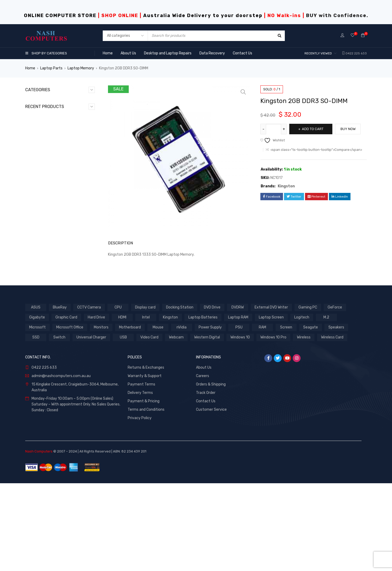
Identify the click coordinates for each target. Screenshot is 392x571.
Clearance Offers (45, 109)
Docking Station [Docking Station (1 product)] (180, 395)
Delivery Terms (140, 480)
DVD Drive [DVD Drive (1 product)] (212, 395)
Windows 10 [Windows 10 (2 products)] (240, 425)
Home (30, 68)
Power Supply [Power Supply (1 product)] (210, 415)
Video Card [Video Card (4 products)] (149, 425)
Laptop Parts (51, 68)
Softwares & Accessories (52, 185)
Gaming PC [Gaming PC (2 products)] (308, 395)
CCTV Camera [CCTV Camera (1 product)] (89, 395)
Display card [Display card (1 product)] (145, 395)
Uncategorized (43, 193)
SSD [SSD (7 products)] (36, 425)
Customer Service (211, 497)
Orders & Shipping (211, 472)
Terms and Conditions (146, 497)
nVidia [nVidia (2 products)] (182, 415)
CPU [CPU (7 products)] (118, 395)
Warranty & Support (145, 463)
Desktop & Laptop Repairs (53, 117)
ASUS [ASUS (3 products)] (36, 395)
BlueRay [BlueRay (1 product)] (60, 395)
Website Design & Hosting (52, 201)
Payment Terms (141, 472)
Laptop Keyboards (46, 159)
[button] (243, 92)
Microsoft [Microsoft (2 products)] (37, 415)
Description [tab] (119, 243)
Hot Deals (39, 151)
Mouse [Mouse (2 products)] (158, 415)
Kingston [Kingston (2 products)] (170, 405)
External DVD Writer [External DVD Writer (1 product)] (271, 395)
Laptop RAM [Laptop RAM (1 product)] (238, 405)
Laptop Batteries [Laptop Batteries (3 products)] (203, 405)
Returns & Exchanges (146, 455)
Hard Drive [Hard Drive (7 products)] (96, 405)
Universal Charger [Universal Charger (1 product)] (91, 425)
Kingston (286, 186)
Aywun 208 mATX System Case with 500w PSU (74, 333)
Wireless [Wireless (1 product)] (304, 425)
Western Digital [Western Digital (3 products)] (207, 425)
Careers (203, 463)
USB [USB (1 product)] (123, 425)
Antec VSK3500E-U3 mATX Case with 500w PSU (72, 299)
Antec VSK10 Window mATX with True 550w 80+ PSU (72, 230)
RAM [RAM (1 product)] (262, 415)
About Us (204, 455)
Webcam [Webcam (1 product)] (176, 425)
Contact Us (206, 489)
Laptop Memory (81, 68)
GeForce (38, 143)
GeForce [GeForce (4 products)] (335, 395)
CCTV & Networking (47, 101)
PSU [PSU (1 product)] (239, 415)
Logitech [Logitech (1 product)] (302, 405)
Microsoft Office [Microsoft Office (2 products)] (70, 415)
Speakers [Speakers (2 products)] (336, 415)
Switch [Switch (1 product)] (59, 425)
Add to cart (313, 129)
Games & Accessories (49, 134)
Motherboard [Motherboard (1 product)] (130, 415)
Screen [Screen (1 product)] (286, 415)
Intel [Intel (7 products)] (146, 405)
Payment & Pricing (144, 489)
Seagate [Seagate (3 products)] (311, 415)
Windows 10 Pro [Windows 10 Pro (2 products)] (273, 425)
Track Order (206, 480)
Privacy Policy (140, 505)
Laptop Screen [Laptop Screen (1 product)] (271, 405)
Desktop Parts (43, 126)
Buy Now (350, 129)
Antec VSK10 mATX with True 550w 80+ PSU (74, 264)
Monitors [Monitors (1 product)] (101, 415)
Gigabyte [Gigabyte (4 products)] (37, 405)
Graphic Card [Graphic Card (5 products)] (66, 405)
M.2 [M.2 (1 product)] (326, 405)
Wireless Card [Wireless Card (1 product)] (332, 425)
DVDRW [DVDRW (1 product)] (238, 395)
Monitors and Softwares (51, 176)
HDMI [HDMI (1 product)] (122, 405)
